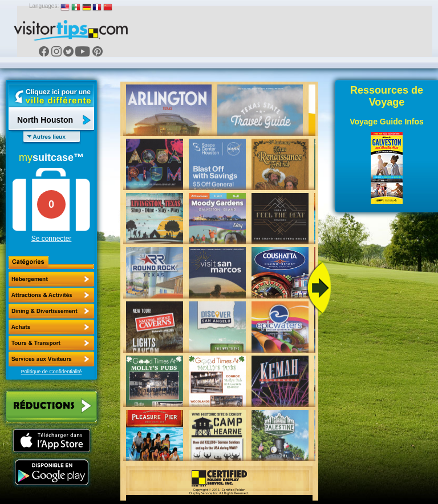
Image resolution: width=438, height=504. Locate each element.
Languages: (44, 6)
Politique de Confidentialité (52, 372)
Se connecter (52, 239)
